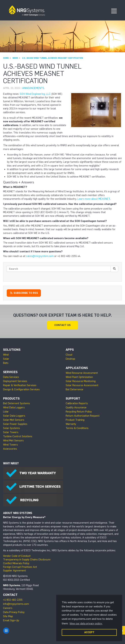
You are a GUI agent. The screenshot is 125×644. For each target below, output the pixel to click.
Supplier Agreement (15, 571)
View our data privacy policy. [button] (86, 623)
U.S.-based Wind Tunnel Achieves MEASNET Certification (52, 58)
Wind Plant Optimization (79, 377)
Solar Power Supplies (15, 424)
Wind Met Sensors (13, 441)
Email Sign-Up (11, 620)
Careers (8, 608)
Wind (6, 355)
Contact (10, 595)
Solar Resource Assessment (82, 385)
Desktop (70, 359)
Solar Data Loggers (14, 416)
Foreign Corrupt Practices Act (20, 567)
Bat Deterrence (74, 389)
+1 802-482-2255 (13, 600)
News (15, 58)
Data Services (11, 377)
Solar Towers (11, 432)
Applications (77, 368)
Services (10, 372)
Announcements (33, 88)
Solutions (12, 350)
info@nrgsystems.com (16, 604)
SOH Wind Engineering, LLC (35, 94)
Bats (6, 363)
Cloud (69, 355)
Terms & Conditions (77, 428)
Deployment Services (15, 381)
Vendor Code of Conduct (17, 556)
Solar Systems (12, 428)
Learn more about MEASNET (94, 199)
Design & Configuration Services (21, 389)
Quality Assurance (76, 407)
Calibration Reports (77, 403)
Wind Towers (10, 445)
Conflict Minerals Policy (16, 563)
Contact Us (63, 325)
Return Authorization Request (83, 416)
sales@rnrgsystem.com (40, 256)
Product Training (75, 420)
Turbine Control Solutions (18, 436)
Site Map (8, 616)
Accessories (10, 449)
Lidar (6, 412)
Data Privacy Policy (14, 612)
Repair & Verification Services (20, 385)
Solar (6, 359)
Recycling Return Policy (79, 412)
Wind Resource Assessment (82, 373)
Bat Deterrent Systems (17, 403)
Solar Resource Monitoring (81, 381)
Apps (70, 350)
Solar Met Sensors (14, 420)
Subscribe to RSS (24, 293)
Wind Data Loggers (14, 407)
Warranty (71, 424)
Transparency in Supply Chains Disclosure (27, 560)
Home (6, 58)
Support (73, 399)
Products (11, 399)
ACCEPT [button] (89, 632)
